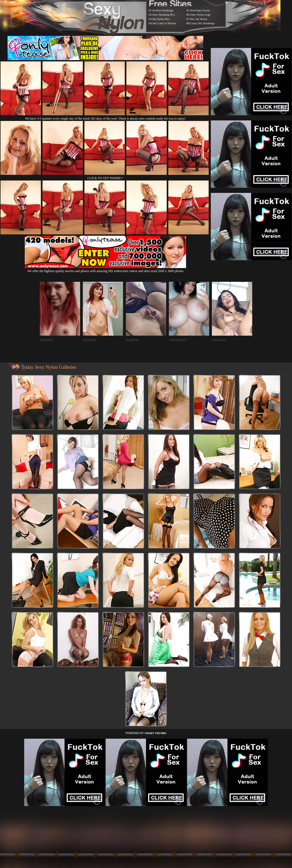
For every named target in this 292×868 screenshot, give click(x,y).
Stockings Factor (200, 10)
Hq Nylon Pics (161, 19)
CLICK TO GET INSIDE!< (105, 178)
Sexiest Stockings (163, 10)
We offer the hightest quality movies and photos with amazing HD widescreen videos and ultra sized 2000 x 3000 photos (105, 269)
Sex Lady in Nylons (164, 23)
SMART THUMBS (156, 733)
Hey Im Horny (199, 19)
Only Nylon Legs (200, 15)
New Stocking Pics (164, 15)
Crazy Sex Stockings (202, 23)
